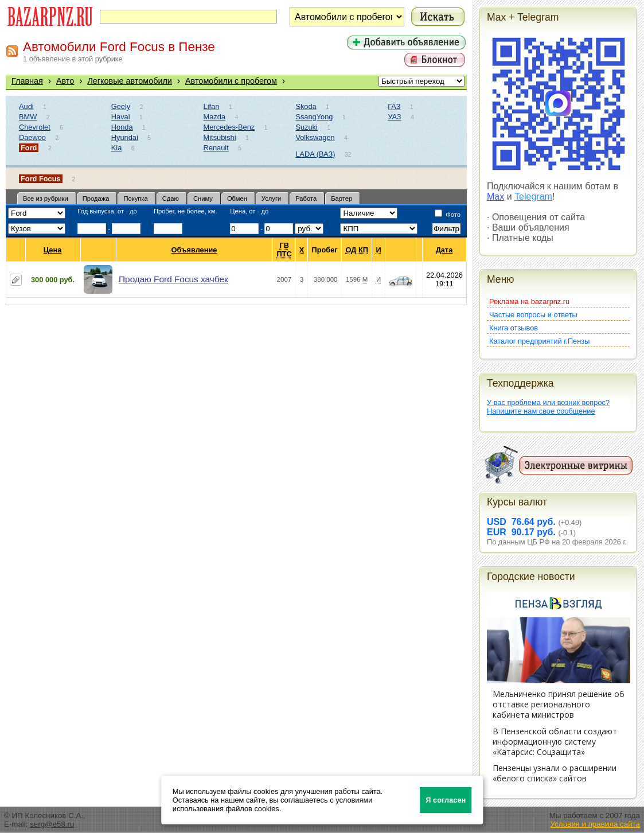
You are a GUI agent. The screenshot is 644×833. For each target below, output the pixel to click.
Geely (121, 106)
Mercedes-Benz (229, 127)
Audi (26, 106)
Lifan (212, 106)
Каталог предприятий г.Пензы (539, 341)
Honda (122, 127)
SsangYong (314, 117)
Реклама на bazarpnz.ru (529, 301)
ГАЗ (394, 106)
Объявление (194, 250)
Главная (27, 81)
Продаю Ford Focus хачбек (173, 279)
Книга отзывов (514, 328)
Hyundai (125, 137)
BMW (28, 117)
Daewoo (32, 137)
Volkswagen (315, 137)
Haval (121, 117)
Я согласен (446, 800)
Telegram (533, 196)
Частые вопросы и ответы (533, 315)
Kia (117, 148)
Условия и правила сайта (595, 824)
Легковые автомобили (130, 81)
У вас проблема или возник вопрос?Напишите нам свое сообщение (548, 407)
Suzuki (306, 127)
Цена (53, 250)
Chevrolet (35, 127)
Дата (445, 250)
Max (495, 196)
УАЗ (394, 117)
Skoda (306, 106)
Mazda (214, 117)
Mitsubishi (220, 137)
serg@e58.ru (52, 824)
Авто (65, 81)
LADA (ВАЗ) (315, 154)
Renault (216, 148)
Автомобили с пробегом (231, 81)
